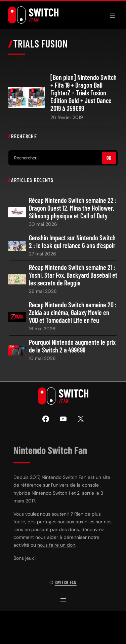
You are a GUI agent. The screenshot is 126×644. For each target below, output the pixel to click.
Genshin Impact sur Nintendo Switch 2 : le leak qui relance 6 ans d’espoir (72, 242)
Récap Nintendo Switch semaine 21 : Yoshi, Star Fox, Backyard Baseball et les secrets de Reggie (73, 275)
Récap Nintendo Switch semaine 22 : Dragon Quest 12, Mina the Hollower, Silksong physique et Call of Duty (73, 208)
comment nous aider (36, 537)
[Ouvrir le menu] (113, 15)
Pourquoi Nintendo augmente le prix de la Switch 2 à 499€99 (72, 346)
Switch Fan (66, 582)
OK (109, 158)
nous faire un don (56, 545)
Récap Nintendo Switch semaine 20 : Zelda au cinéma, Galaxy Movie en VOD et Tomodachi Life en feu (73, 313)
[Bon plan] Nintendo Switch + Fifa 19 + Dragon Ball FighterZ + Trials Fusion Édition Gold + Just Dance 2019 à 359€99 (83, 93)
